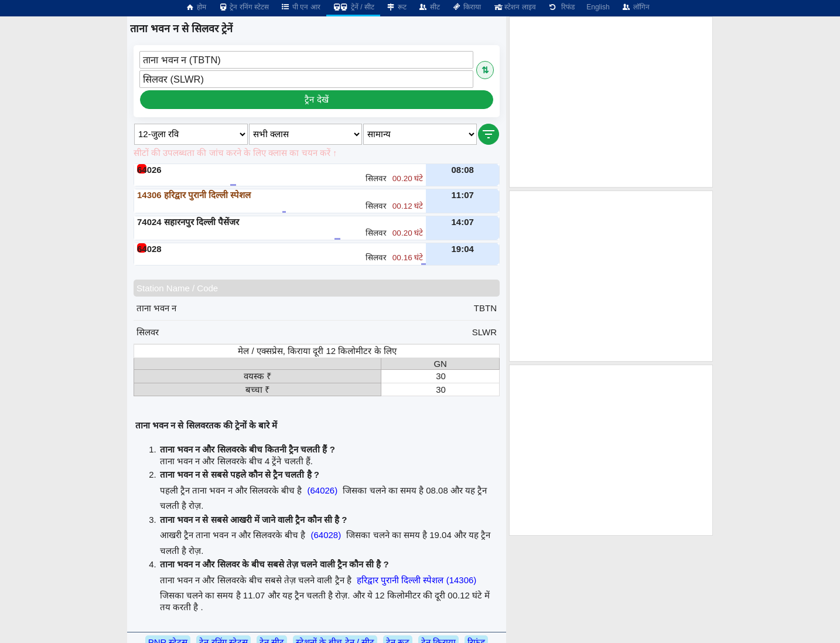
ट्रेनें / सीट (353, 7)
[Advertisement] (611, 102)
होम (196, 7)
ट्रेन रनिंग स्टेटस (243, 7)
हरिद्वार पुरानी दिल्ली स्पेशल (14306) (416, 580)
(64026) (322, 490)
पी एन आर (301, 7)
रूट (396, 7)
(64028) (326, 535)
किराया (466, 7)
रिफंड (561, 7)
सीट (429, 7)
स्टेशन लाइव (514, 7)
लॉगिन (636, 7)
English (598, 7)
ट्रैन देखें (316, 99)
